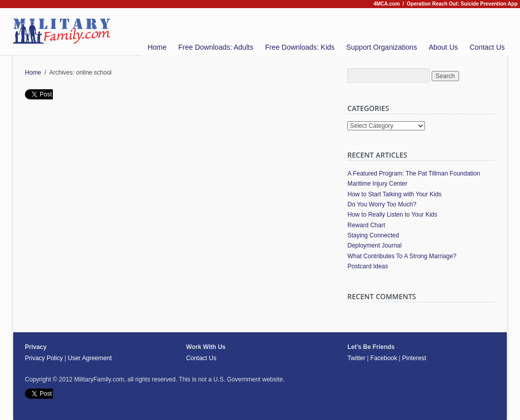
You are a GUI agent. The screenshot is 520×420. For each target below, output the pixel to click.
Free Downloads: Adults (216, 47)
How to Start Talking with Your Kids (394, 194)
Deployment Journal (375, 246)
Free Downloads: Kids (300, 47)
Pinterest (414, 358)
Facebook (384, 358)
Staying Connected (373, 235)
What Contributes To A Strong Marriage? (402, 256)
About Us (443, 47)
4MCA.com (386, 4)
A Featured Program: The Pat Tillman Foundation (414, 173)
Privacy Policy (44, 358)
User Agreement (90, 358)
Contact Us (487, 47)
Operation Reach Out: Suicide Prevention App (462, 4)
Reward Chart (366, 225)
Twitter (356, 358)
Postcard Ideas (368, 266)
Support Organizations (382, 47)
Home (157, 47)
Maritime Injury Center (377, 184)
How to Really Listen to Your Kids (392, 215)
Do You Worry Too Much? (382, 204)
